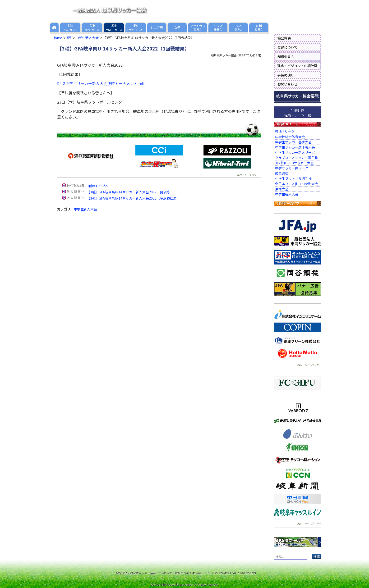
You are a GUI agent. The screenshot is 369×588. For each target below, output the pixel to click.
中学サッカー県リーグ (292, 168)
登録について (287, 47)
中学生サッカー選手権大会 (295, 147)
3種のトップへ (98, 186)
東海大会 (282, 189)
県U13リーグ (285, 132)
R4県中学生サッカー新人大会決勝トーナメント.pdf (101, 83)
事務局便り (286, 75)
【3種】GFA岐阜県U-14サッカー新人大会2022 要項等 (128, 192)
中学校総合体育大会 (290, 137)
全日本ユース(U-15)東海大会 (297, 184)
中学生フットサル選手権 (293, 178)
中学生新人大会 (87, 38)
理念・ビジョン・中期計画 (297, 66)
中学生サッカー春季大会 (293, 142)
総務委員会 (286, 56)
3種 (69, 38)
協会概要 (284, 38)
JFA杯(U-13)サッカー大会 (294, 163)
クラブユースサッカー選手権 (297, 158)
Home (57, 38)
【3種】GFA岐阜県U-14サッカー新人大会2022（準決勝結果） (133, 198)
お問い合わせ (287, 84)
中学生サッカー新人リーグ (295, 152)
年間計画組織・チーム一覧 (298, 112)
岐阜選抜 (282, 173)
